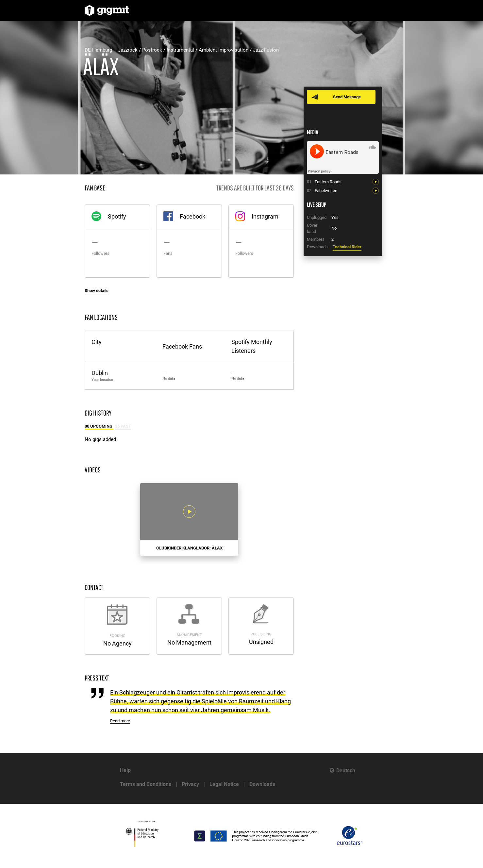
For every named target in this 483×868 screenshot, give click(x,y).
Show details (97, 291)
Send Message (347, 97)
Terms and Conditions (146, 784)
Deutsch (346, 770)
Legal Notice (224, 784)
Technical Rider (347, 247)
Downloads (262, 784)
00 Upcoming (99, 426)
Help (125, 770)
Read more (120, 721)
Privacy (190, 784)
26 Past (123, 426)
